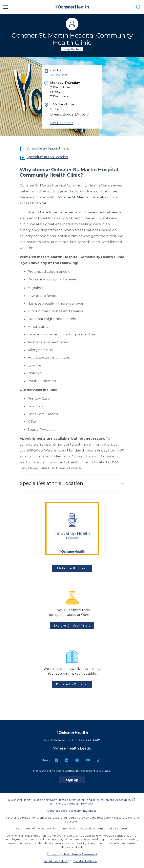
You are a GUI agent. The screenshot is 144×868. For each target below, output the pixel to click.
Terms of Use (58, 804)
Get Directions (62, 123)
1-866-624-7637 (88, 740)
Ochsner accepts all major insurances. (72, 811)
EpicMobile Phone (85, 861)
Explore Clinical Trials (72, 626)
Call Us (75, 73)
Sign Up (76, 780)
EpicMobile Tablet (56, 861)
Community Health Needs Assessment (72, 854)
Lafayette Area (72, 49)
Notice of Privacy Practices (52, 800)
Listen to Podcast (72, 568)
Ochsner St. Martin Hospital (80, 197)
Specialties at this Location (47, 157)
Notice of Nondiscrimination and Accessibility (102, 800)
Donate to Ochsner (72, 684)
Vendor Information (81, 804)
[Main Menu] (6, 7)
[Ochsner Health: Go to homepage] (72, 6)
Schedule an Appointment (48, 148)
